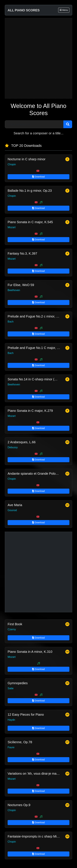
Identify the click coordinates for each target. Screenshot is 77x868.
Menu (64, 10)
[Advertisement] (38, 58)
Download (38, 177)
